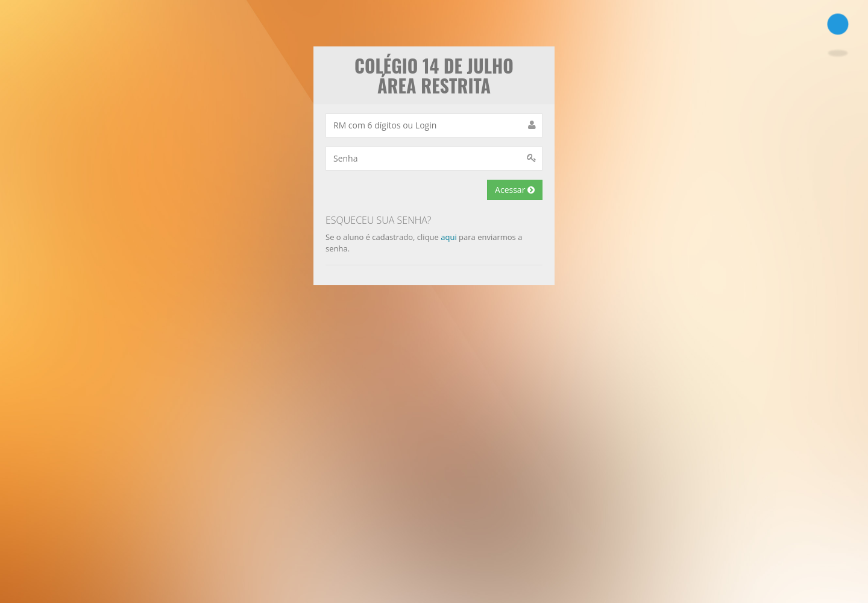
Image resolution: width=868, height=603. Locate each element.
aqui (448, 237)
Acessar (515, 190)
